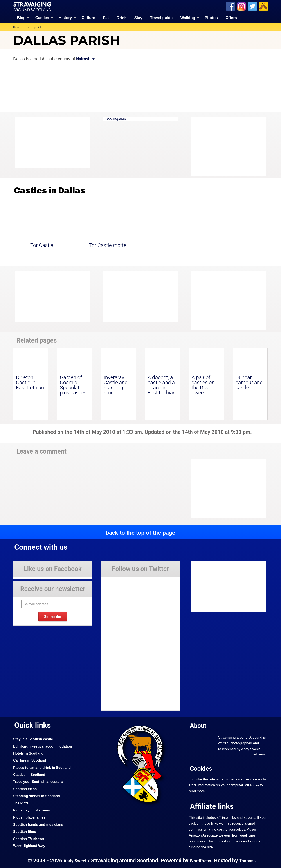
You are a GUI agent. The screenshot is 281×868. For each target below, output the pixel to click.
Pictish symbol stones (33, 810)
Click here (253, 785)
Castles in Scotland (31, 774)
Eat (106, 18)
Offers (231, 18)
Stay (138, 18)
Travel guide (161, 18)
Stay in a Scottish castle (35, 739)
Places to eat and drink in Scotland (45, 767)
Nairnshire (87, 58)
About (199, 725)
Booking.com (116, 119)
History (65, 18)
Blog (21, 18)
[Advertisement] (226, 146)
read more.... (258, 754)
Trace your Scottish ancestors (40, 781)
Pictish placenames (31, 817)
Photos (211, 18)
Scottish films (26, 831)
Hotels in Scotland (30, 753)
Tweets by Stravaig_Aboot (121, 580)
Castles (42, 18)
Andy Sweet (73, 860)
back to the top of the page (140, 532)
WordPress (201, 860)
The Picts (22, 803)
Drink (122, 18)
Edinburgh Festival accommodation (45, 746)
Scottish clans (26, 788)
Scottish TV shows (30, 838)
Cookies (202, 768)
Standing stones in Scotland (39, 795)
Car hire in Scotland (31, 760)
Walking (188, 18)
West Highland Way (31, 845)
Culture (88, 18)
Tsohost (249, 860)
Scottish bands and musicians (41, 824)
